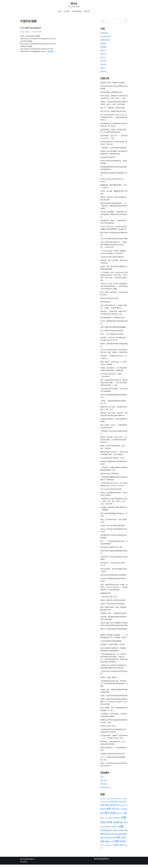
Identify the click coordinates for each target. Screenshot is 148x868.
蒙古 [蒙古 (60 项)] (111, 845)
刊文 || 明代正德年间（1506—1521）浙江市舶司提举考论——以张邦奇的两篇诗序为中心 (114, 118)
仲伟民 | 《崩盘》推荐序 (108, 680)
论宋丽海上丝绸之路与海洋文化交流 (112, 757)
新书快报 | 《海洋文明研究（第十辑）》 (114, 647)
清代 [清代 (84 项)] (115, 837)
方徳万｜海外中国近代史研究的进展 (112, 606)
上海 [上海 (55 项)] (108, 802)
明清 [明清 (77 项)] (109, 830)
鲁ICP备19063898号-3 (28, 863)
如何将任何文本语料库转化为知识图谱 (113, 577)
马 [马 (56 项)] (113, 849)
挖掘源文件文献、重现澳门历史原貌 (112, 83)
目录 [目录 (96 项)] (123, 837)
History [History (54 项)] (103, 802)
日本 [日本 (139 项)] (113, 826)
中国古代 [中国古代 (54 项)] (121, 802)
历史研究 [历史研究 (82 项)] (114, 808)
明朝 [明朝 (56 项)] (103, 830)
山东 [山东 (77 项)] (120, 817)
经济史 (103, 68)
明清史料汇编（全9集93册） (110, 475)
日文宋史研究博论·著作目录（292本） (113, 460)
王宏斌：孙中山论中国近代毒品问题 (112, 528)
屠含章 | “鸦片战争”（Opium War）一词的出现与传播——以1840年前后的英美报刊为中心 (114, 441)
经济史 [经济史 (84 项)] (111, 841)
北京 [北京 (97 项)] (114, 805)
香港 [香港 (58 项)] (108, 849)
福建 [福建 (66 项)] (103, 841)
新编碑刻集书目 (106, 596)
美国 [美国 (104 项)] (121, 841)
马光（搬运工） (27, 32)
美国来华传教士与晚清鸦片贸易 (111, 92)
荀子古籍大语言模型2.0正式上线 (111, 549)
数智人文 (103, 51)
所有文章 (87, 11)
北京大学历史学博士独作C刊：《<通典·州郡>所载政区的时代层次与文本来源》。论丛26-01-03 (114, 246)
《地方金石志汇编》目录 (109, 599)
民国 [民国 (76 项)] (117, 834)
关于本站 (67, 11)
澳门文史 (103, 61)
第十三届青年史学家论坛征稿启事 (112, 332)
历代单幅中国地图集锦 (31, 28)
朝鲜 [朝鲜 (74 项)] (116, 830)
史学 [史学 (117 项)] (112, 812)
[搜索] (112, 21)
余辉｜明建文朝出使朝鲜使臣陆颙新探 (113, 328)
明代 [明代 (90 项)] (124, 826)
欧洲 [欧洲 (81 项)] (109, 834)
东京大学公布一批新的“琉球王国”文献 (113, 112)
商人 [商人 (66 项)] (120, 812)
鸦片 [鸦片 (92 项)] (119, 848)
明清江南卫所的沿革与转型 (109, 299)
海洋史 (103, 58)
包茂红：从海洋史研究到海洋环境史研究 (114, 698)
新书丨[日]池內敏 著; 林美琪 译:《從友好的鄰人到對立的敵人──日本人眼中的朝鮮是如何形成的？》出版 (114, 384)
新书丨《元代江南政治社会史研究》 (112, 335)
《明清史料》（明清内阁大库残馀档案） (114, 148)
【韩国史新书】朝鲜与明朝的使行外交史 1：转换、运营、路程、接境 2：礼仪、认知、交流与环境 (114, 503)
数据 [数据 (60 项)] (112, 821)
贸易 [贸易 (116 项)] (120, 845)
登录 (102, 780)
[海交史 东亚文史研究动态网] (74, 5)
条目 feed (104, 784)
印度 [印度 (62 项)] (121, 805)
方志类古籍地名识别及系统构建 (111, 644)
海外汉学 (103, 54)
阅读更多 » (51, 52)
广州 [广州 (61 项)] (106, 821)
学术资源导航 (77, 11)
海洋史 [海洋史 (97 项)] (105, 837)
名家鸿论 (103, 43)
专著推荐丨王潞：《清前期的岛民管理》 (114, 616)
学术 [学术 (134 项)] (110, 816)
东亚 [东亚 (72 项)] (114, 802)
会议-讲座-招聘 (105, 36)
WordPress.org (105, 791)
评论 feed (104, 787)
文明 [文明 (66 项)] (118, 821)
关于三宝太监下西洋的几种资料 (111, 491)
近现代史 (103, 72)
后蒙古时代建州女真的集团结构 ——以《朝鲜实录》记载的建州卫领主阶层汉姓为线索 (114, 206)
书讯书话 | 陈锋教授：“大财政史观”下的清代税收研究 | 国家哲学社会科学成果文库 (114, 215)
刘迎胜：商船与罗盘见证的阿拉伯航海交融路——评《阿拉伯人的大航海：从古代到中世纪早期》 (114, 705)
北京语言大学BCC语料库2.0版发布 (112, 258)
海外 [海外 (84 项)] (124, 834)
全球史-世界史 (105, 40)
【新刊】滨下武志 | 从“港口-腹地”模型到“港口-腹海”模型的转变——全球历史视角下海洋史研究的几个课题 (114, 287)
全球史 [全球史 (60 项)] (106, 805)
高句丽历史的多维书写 (108, 158)
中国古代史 (104, 33)
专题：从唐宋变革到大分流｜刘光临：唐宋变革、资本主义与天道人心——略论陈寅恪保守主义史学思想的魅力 (114, 590)
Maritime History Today (108, 729)
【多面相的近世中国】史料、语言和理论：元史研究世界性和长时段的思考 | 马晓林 (114, 686)
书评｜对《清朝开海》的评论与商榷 (112, 108)
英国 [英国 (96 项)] (104, 845)
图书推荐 (103, 47)
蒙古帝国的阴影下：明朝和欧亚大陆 (112, 319)
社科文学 (103, 65)
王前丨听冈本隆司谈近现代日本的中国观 (114, 239)
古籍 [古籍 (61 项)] (123, 809)
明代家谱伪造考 (106, 303)
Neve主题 (23, 865)
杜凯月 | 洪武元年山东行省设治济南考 (113, 603)
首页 (59, 11)
